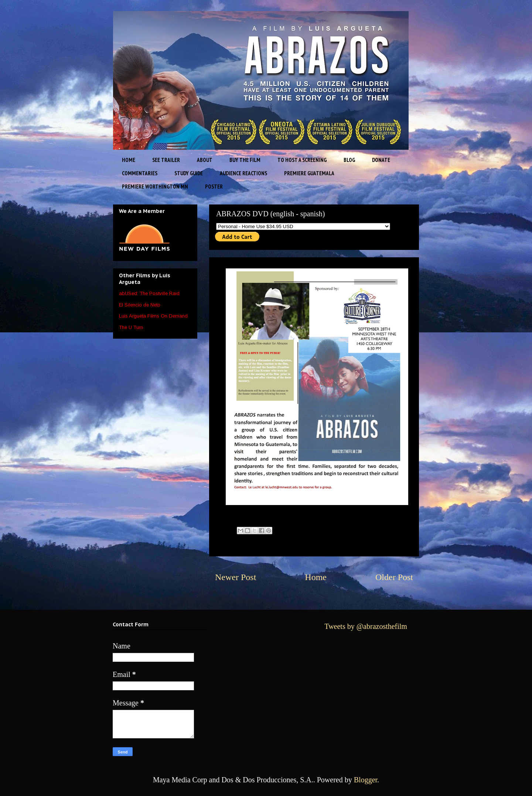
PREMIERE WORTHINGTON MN (155, 187)
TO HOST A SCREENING (302, 160)
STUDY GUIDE (189, 173)
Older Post (394, 577)
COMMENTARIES (140, 173)
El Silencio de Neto (140, 305)
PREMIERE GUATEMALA (309, 173)
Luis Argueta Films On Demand (153, 316)
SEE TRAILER (166, 160)
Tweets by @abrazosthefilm (366, 626)
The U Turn (131, 327)
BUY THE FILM (245, 160)
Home (316, 577)
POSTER (214, 187)
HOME (129, 160)
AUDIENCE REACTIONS (243, 173)
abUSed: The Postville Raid (149, 293)
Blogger (366, 780)
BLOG (349, 160)
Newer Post (236, 577)
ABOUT (205, 160)
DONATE (381, 160)
